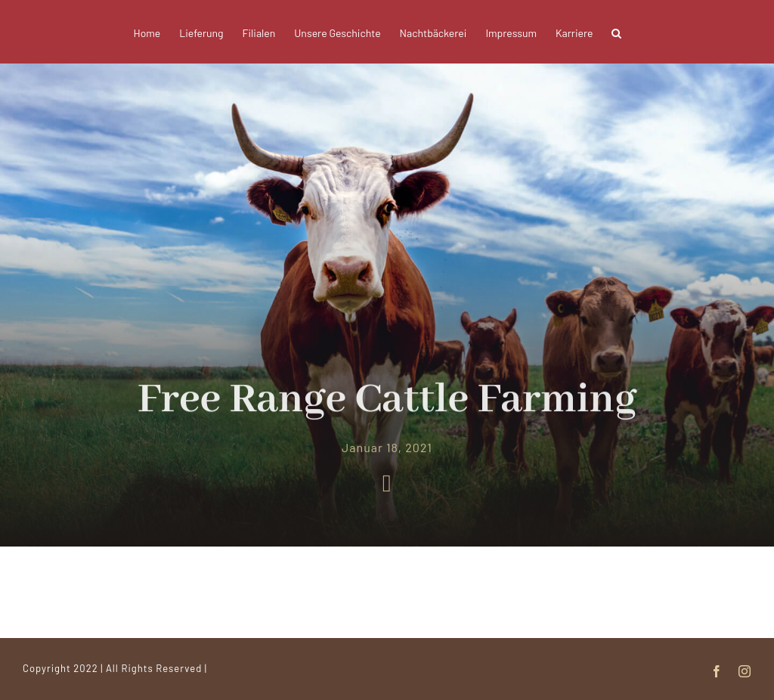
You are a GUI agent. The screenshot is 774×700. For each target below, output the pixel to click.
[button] (616, 32)
